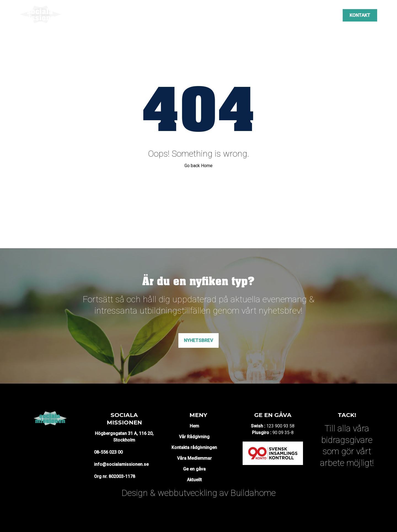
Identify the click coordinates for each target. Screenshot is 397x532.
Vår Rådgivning (194, 437)
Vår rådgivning (137, 15)
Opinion (229, 15)
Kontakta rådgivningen (194, 447)
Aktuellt (298, 15)
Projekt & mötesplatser (187, 15)
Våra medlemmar (263, 15)
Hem (194, 426)
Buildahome (253, 493)
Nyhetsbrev (198, 340)
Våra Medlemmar (194, 458)
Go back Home (198, 166)
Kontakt (360, 15)
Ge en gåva (194, 469)
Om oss (105, 15)
